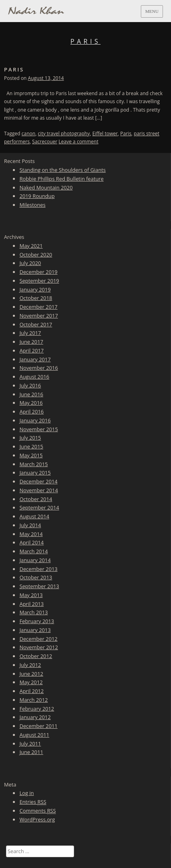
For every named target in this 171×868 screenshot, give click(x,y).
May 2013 (31, 595)
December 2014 (38, 481)
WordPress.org (37, 819)
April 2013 (31, 604)
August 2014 (34, 516)
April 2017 (31, 350)
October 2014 (36, 499)
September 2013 (39, 586)
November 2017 (39, 316)
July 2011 (30, 744)
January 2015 (35, 473)
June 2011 (31, 752)
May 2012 (31, 682)
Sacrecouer (45, 142)
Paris (14, 69)
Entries (33, 802)
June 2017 (31, 342)
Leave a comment (79, 142)
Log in (27, 793)
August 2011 (34, 735)
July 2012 (30, 665)
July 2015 (30, 438)
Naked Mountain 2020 (46, 187)
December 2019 (38, 272)
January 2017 (35, 359)
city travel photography (64, 133)
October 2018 (36, 298)
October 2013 (36, 577)
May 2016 (31, 403)
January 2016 (35, 420)
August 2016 (34, 377)
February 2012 (37, 709)
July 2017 (30, 333)
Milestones (32, 205)
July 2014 (30, 525)
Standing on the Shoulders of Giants (62, 170)
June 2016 (31, 394)
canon (29, 133)
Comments (37, 811)
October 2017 (36, 324)
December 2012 (38, 639)
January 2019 (35, 289)
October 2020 (36, 255)
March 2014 (33, 551)
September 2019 (39, 281)
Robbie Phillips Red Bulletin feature (61, 179)
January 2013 (35, 630)
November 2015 (39, 429)
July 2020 (30, 263)
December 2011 (38, 726)
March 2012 (33, 700)
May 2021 (31, 246)
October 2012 (36, 656)
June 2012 (31, 674)
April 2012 (31, 691)
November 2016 (39, 368)
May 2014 (31, 534)
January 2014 (35, 560)
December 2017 (38, 307)
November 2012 (39, 647)
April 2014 (31, 542)
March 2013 (33, 612)
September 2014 (39, 507)
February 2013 (37, 621)
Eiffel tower (105, 133)
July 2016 (30, 385)
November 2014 (39, 490)
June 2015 (31, 446)
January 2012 (35, 717)
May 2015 (31, 455)
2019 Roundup (37, 196)
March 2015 (33, 464)
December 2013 (38, 569)
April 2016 (31, 412)
